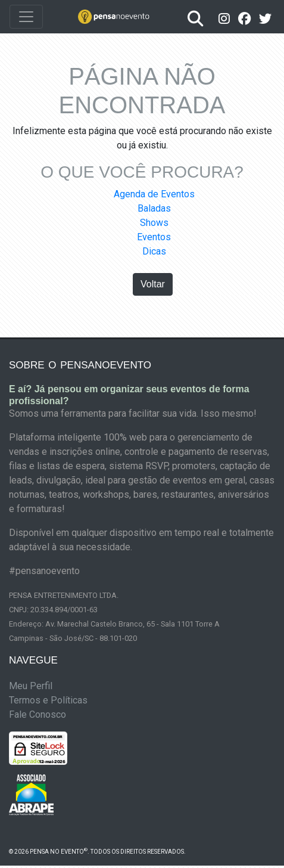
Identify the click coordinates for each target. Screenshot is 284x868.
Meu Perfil (31, 686)
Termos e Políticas (48, 700)
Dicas (154, 251)
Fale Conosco (38, 714)
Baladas (154, 208)
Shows (154, 223)
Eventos (154, 237)
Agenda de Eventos (154, 194)
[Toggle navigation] (26, 17)
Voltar (153, 284)
